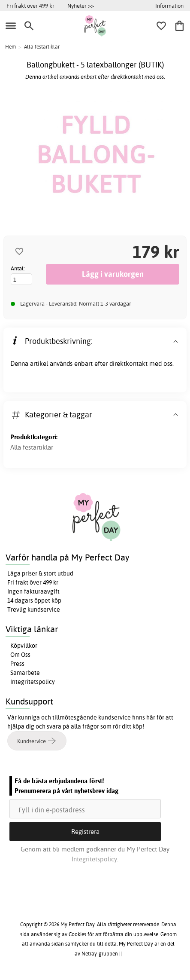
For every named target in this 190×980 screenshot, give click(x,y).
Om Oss (20, 655)
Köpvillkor (24, 646)
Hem (11, 47)
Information (169, 6)
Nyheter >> (81, 6)
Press (17, 664)
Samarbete (25, 673)
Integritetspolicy (33, 682)
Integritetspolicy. (95, 859)
